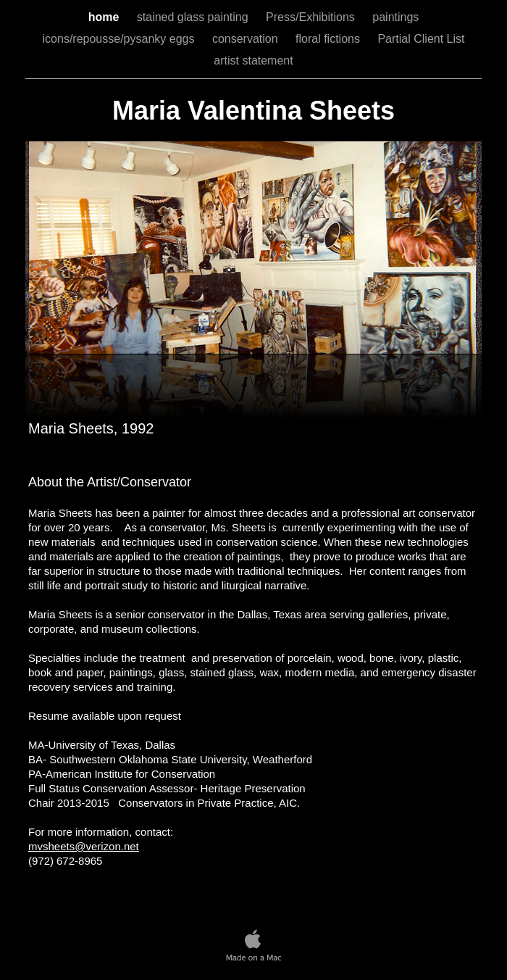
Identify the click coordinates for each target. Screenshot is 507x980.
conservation (247, 39)
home (105, 17)
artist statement (253, 61)
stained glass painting (194, 17)
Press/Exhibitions (312, 17)
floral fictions (329, 39)
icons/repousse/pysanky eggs (120, 39)
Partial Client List (421, 39)
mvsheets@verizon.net (84, 846)
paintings (395, 17)
